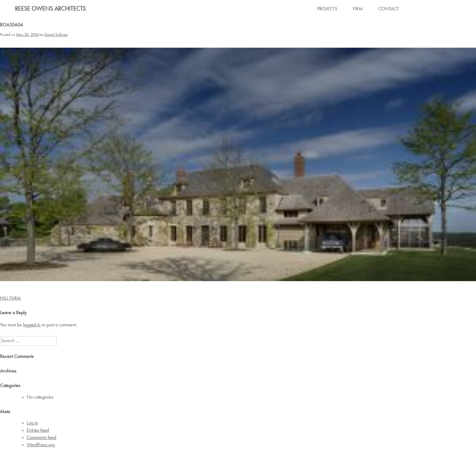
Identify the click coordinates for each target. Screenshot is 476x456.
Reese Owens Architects (50, 9)
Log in (32, 423)
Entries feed (38, 430)
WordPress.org (41, 445)
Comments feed (41, 438)
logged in (32, 325)
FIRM (358, 9)
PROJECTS (327, 9)
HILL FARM (10, 298)
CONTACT (389, 9)
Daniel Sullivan (56, 35)
